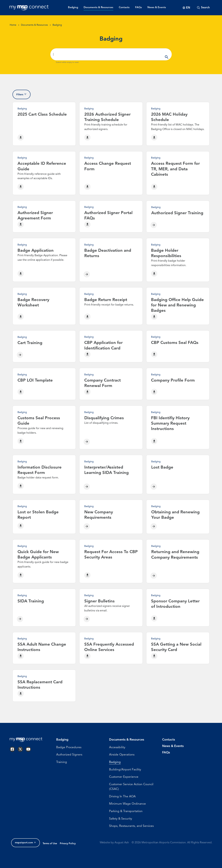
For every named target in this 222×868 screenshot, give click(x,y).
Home (13, 25)
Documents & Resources (34, 25)
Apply (167, 54)
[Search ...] (111, 54)
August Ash (122, 849)
